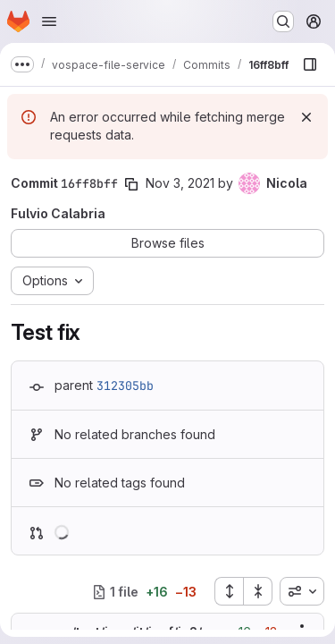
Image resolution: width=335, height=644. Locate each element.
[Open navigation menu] (49, 21)
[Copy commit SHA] (131, 184)
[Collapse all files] (258, 591)
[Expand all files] (229, 591)
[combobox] (302, 591)
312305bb (125, 386)
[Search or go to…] (283, 21)
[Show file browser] (310, 64)
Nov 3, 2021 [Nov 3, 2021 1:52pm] (180, 183)
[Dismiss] (306, 117)
